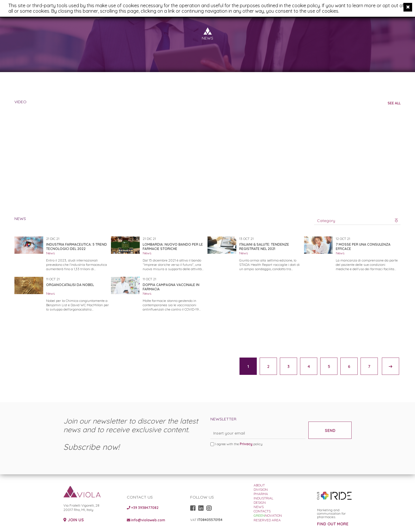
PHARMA (261, 494)
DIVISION (261, 489)
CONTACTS (262, 511)
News (50, 253)
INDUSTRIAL (263, 498)
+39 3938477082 (143, 508)
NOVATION (268, 515)
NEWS (259, 507)
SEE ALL (394, 103)
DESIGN (260, 502)
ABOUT (259, 485)
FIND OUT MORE (333, 524)
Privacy (246, 444)
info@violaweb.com (146, 520)
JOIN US (74, 520)
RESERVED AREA (267, 520)
